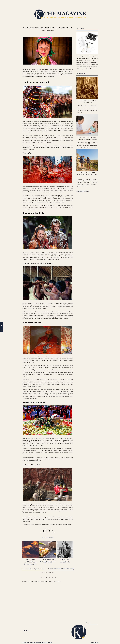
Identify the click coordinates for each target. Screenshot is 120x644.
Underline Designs (47, 642)
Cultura (46, 533)
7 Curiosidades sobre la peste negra (87, 101)
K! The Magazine (31, 642)
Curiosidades (52, 533)
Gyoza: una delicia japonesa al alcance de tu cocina (48, 561)
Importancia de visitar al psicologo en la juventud (87, 138)
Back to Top (95, 642)
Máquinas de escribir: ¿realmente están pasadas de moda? (30, 562)
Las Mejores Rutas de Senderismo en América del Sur (87, 174)
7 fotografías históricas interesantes (65, 561)
